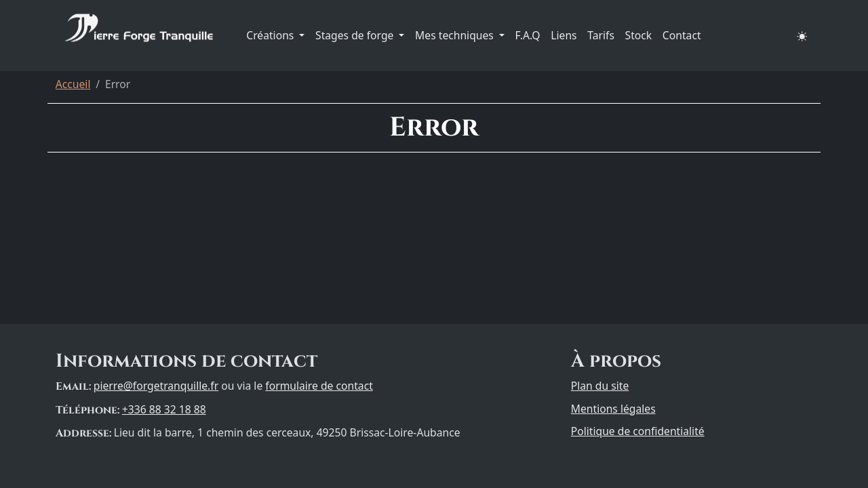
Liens (564, 35)
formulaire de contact (319, 386)
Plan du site (600, 386)
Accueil (73, 84)
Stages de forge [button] (356, 35)
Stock (639, 35)
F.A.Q (528, 35)
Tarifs (601, 35)
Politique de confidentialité (638, 431)
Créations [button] (271, 35)
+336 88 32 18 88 (164, 409)
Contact (682, 35)
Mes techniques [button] (456, 35)
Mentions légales (613, 409)
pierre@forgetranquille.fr (156, 386)
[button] (802, 36)
